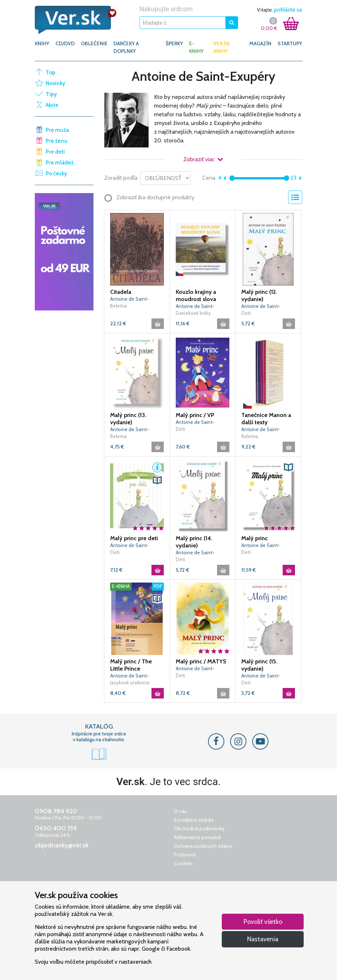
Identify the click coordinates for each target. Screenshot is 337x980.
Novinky (55, 83)
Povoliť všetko (263, 921)
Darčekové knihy (193, 313)
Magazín (260, 43)
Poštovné (185, 855)
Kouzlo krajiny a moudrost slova (196, 295)
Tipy (51, 94)
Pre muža (57, 130)
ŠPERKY (174, 43)
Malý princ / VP (195, 415)
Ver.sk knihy (222, 47)
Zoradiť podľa (121, 178)
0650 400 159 (56, 828)
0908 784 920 (56, 811)
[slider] (232, 178)
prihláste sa (288, 10)
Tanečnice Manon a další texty (266, 419)
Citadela (121, 292)
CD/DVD (65, 43)
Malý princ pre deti (134, 538)
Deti (246, 313)
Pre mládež (60, 163)
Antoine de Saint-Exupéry (130, 299)
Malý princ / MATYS (201, 661)
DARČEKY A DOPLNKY (126, 47)
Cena (209, 178)
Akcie (52, 105)
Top (51, 72)
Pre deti (55, 152)
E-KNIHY (196, 47)
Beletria (118, 306)
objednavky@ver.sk (62, 845)
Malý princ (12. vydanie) (259, 295)
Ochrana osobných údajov (203, 846)
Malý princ (255, 538)
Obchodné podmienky (199, 829)
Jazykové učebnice (130, 683)
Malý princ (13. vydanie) (128, 419)
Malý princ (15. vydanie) (259, 665)
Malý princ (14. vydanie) (194, 542)
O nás (180, 811)
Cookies (183, 863)
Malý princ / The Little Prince (131, 665)
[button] (157, 467)
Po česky (56, 174)
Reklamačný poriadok (197, 837)
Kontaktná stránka (194, 820)
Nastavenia (263, 939)
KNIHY (42, 43)
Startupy (290, 43)
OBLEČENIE (94, 43)
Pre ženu (57, 141)
